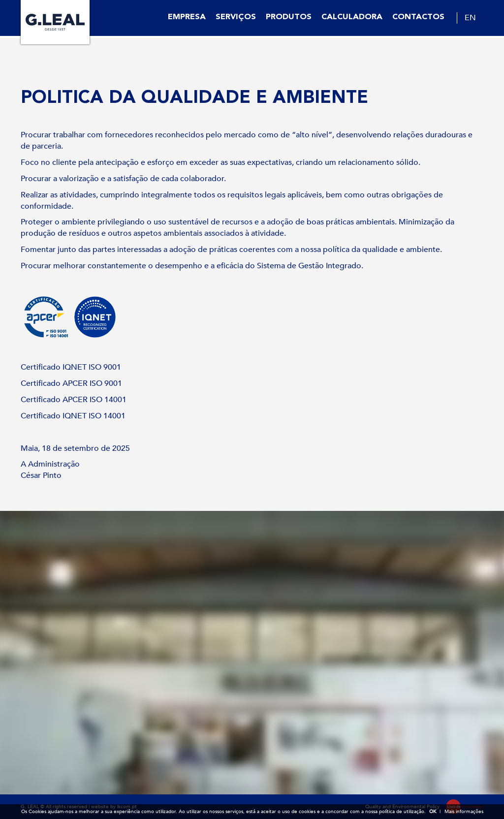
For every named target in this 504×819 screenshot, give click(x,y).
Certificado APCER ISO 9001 (71, 383)
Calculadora (352, 17)
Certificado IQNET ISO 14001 (73, 416)
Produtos (289, 17)
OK (433, 812)
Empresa (187, 17)
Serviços (236, 17)
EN (470, 18)
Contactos (418, 17)
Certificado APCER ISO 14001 (74, 400)
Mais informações (464, 812)
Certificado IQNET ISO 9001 (71, 367)
